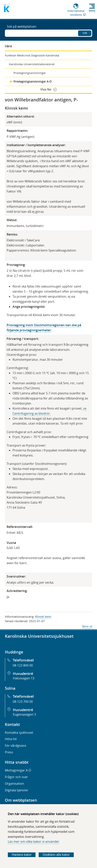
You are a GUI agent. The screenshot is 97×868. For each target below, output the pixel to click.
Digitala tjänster (17, 790)
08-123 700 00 (23, 702)
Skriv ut (87, 626)
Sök (85, 33)
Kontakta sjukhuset (19, 733)
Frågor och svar (16, 777)
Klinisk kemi (43, 616)
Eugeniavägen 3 (24, 714)
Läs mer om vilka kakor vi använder (34, 842)
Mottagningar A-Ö (18, 770)
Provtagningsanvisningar (30, 73)
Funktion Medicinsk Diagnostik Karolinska (32, 55)
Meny (92, 11)
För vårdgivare (16, 746)
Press (9, 752)
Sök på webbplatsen (22, 26)
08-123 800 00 (23, 665)
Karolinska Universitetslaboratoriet (32, 64)
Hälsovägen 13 (24, 678)
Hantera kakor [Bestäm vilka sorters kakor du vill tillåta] (22, 855)
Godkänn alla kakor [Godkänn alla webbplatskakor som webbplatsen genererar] (56, 855)
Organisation (14, 784)
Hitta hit (11, 739)
